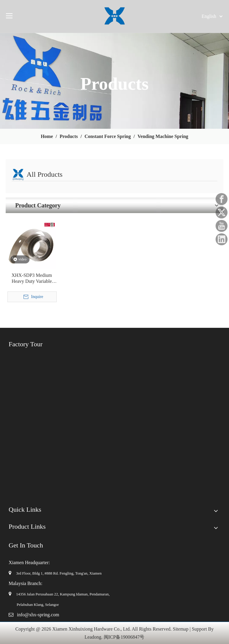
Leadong (93, 637)
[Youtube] (222, 226)
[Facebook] (222, 199)
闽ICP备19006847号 (124, 637)
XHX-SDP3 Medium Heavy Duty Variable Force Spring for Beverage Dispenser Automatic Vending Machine (32, 278)
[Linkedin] (222, 239)
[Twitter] (222, 212)
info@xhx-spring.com (38, 615)
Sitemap (181, 629)
